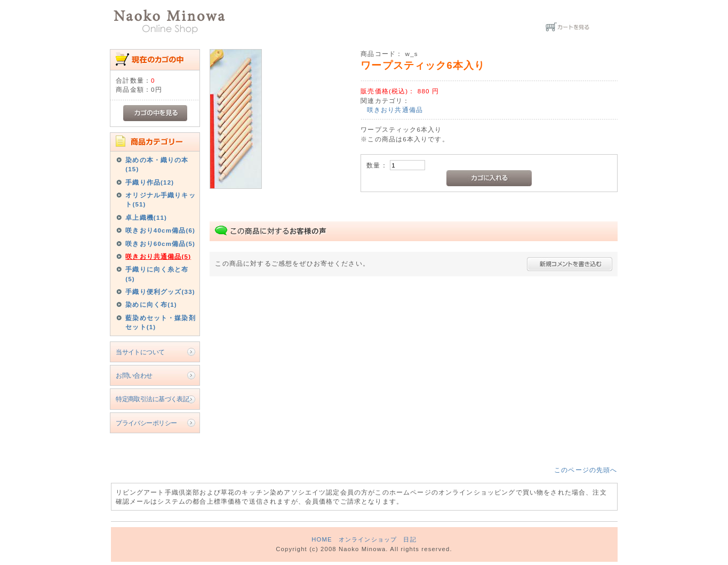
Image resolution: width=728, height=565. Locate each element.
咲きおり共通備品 (395, 110)
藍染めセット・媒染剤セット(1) (161, 322)
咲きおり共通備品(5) (158, 256)
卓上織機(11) (146, 217)
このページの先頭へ (586, 470)
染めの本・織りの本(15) (157, 164)
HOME (322, 539)
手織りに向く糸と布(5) (157, 274)
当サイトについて (140, 352)
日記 (410, 539)
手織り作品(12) (150, 182)
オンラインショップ (368, 539)
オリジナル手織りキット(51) (161, 200)
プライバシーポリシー (146, 423)
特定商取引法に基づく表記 (152, 399)
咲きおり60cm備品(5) (160, 244)
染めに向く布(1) (151, 304)
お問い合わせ (134, 375)
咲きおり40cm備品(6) (160, 230)
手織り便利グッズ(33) (160, 292)
